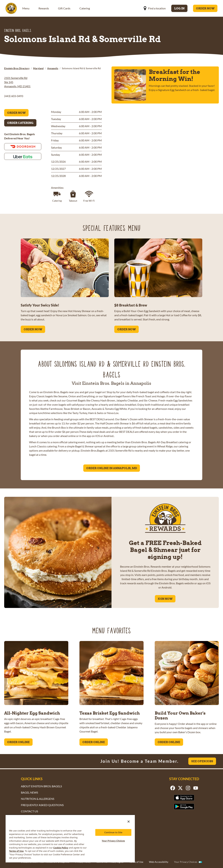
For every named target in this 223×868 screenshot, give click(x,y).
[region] (70, 839)
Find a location (155, 8)
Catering (85, 8)
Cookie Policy (61, 848)
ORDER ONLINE (18, 742)
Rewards (44, 8)
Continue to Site (113, 832)
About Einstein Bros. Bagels (41, 786)
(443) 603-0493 (14, 96)
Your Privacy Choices (186, 862)
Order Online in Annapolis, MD (112, 468)
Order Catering (20, 123)
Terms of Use (136, 862)
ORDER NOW (33, 329)
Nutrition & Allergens (38, 799)
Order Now (205, 8)
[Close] (129, 822)
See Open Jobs (202, 761)
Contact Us (29, 811)
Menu (26, 8)
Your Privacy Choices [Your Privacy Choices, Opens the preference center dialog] (113, 841)
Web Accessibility (159, 862)
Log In (179, 8)
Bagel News (29, 792)
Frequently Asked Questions (42, 805)
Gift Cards (64, 8)
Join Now (165, 599)
